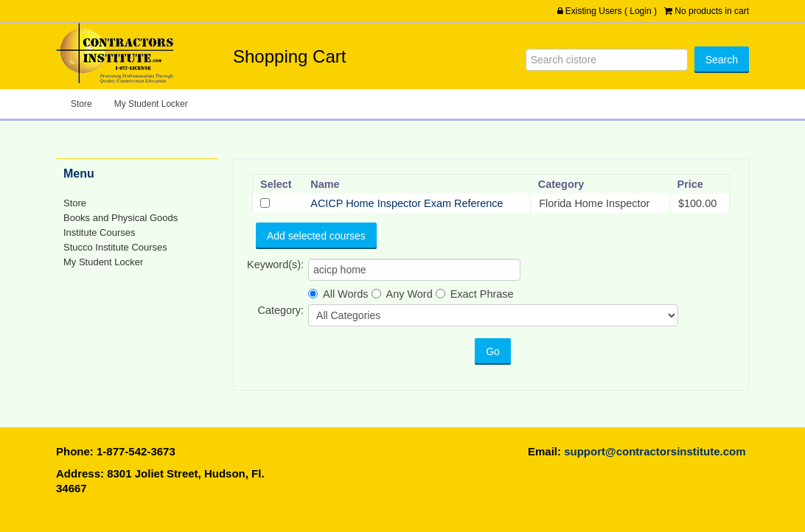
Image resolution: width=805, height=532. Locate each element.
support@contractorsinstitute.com (655, 451)
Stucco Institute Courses (115, 247)
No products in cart (712, 11)
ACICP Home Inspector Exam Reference (407, 203)
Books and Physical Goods (121, 218)
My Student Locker (151, 104)
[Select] (265, 203)
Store (81, 104)
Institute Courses (99, 232)
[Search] (607, 60)
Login (640, 11)
